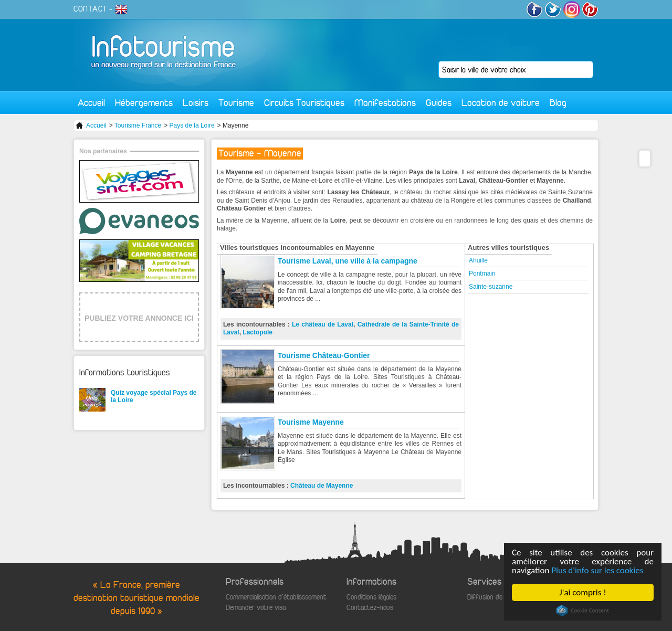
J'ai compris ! (582, 592)
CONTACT (90, 9)
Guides (439, 103)
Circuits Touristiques (304, 103)
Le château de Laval (323, 324)
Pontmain (482, 274)
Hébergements (144, 103)
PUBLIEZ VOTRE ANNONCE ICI (139, 318)
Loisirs (196, 103)
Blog (558, 103)
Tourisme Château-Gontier (324, 355)
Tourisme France (138, 125)
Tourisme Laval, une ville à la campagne (348, 261)
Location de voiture (501, 103)
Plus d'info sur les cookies (597, 570)
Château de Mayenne (322, 486)
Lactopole (258, 332)
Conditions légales (371, 597)
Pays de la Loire (192, 125)
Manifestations (385, 103)
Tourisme (236, 103)
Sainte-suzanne (491, 287)
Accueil (91, 103)
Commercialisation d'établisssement (276, 597)
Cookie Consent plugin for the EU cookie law (583, 611)
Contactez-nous (370, 608)
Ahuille (478, 260)
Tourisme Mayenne (311, 422)
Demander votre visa (256, 608)
